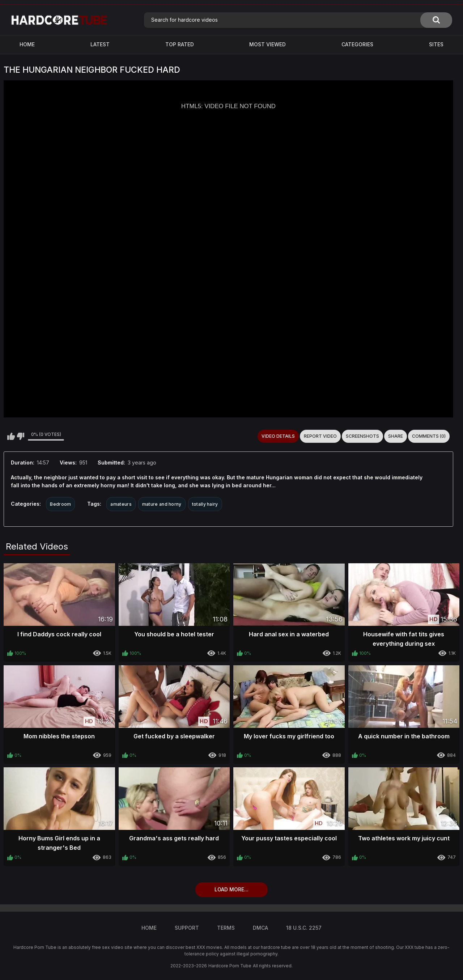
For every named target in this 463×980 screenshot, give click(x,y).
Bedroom (60, 504)
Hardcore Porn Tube (230, 966)
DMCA (260, 928)
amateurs (121, 504)
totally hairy (205, 504)
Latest (100, 44)
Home (27, 44)
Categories (357, 44)
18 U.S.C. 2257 (304, 928)
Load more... (231, 889)
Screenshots (362, 436)
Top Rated (180, 44)
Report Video (320, 436)
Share (396, 436)
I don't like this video (20, 436)
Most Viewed (267, 44)
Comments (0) (429, 436)
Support (187, 928)
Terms (226, 928)
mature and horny (162, 504)
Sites (436, 44)
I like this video (11, 436)
